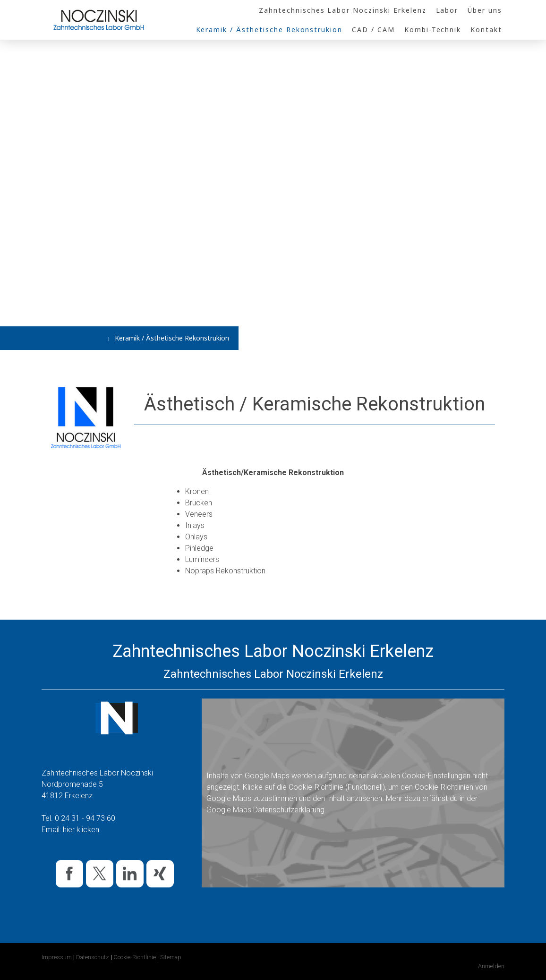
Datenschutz (93, 957)
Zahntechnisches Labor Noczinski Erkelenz (342, 10)
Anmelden (491, 966)
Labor (447, 10)
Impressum (57, 957)
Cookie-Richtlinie (316, 787)
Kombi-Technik (433, 30)
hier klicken (81, 830)
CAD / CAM (373, 30)
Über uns (485, 10)
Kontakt (486, 30)
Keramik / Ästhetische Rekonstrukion (269, 30)
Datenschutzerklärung (289, 810)
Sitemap (171, 957)
